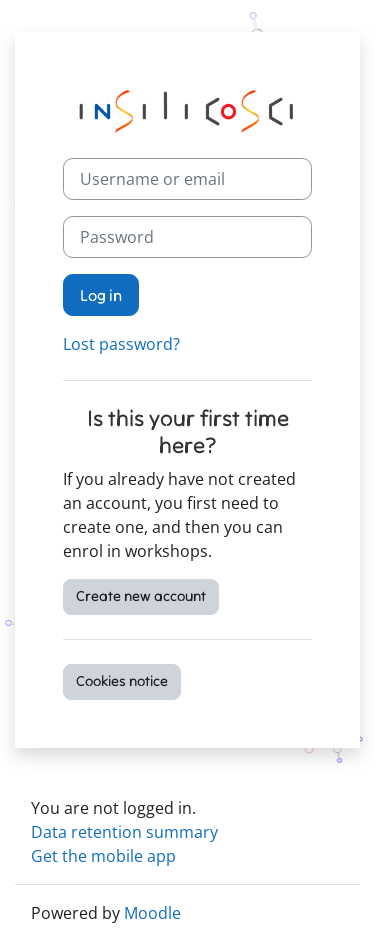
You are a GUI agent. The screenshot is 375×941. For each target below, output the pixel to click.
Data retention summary (124, 832)
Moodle (152, 913)
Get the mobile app (103, 856)
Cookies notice (122, 681)
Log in (101, 295)
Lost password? (121, 344)
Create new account (141, 596)
